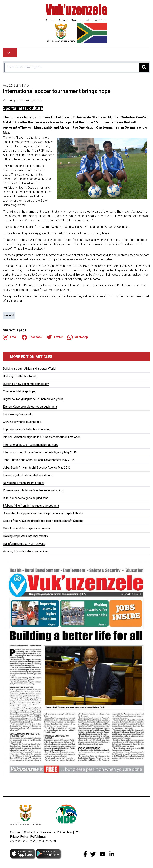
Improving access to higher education (27, 429)
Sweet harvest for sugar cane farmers (27, 528)
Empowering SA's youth (18, 414)
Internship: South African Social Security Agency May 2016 (40, 452)
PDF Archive (65, 832)
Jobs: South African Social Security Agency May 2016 (37, 468)
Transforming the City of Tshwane (24, 544)
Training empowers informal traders (25, 536)
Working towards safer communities (26, 551)
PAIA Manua (38, 837)
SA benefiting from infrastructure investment (31, 506)
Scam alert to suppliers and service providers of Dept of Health (43, 513)
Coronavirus (47, 832)
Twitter (55, 337)
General (9, 315)
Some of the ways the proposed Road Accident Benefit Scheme (43, 521)
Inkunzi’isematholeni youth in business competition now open (42, 437)
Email (10, 337)
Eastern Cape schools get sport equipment (30, 407)
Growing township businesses (22, 422)
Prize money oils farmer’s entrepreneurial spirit (33, 490)
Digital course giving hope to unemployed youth (33, 399)
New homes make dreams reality (24, 483)
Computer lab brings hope (19, 391)
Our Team (16, 832)
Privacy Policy (19, 837)
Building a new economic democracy (26, 384)
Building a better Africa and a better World (29, 369)
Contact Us (31, 832)
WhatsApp (78, 337)
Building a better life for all (20, 376)
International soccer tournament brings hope (31, 445)
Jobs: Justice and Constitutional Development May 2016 (39, 460)
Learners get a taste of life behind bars (28, 475)
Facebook (32, 337)
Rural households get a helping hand (26, 498)
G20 (77, 832)
